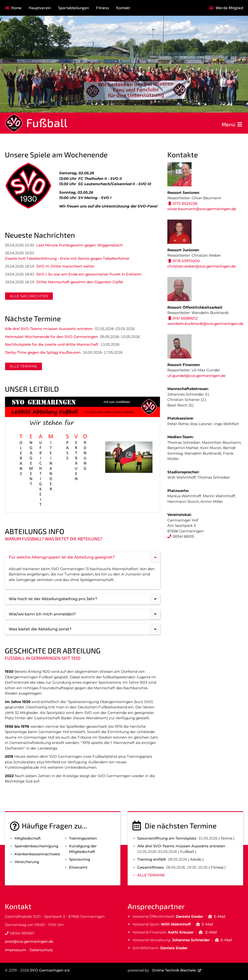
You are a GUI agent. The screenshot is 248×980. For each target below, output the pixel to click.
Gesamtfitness (151, 867)
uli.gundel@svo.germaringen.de (196, 376)
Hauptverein (40, 8)
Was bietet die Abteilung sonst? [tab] (84, 629)
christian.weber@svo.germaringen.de (201, 266)
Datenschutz (41, 950)
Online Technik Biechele (174, 970)
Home (16, 8)
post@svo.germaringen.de (29, 941)
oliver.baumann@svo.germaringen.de (202, 209)
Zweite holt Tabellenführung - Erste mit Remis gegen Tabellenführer (67, 258)
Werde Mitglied (229, 8)
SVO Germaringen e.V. (50, 970)
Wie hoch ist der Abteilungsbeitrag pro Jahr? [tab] (84, 599)
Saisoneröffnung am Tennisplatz (167, 838)
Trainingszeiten (83, 838)
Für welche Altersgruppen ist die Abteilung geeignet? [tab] (84, 557)
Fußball (47, 122)
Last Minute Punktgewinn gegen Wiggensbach (80, 245)
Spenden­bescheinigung (36, 846)
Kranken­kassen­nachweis (37, 854)
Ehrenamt (78, 867)
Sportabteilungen (74, 8)
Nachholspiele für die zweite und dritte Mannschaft (52, 344)
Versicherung (27, 862)
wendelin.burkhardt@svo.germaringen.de (205, 324)
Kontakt (123, 8)
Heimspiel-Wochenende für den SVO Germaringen (51, 337)
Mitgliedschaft (28, 838)
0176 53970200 (186, 261)
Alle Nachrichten (29, 296)
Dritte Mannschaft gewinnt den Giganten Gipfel (80, 282)
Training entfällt (152, 859)
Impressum (15, 950)
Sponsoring (80, 859)
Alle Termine (23, 366)
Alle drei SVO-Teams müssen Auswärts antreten (49, 329)
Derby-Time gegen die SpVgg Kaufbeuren (43, 352)
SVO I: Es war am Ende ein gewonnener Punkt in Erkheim (89, 274)
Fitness (103, 8)
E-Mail (220, 916)
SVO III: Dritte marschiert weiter (65, 266)
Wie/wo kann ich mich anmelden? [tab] (84, 614)
